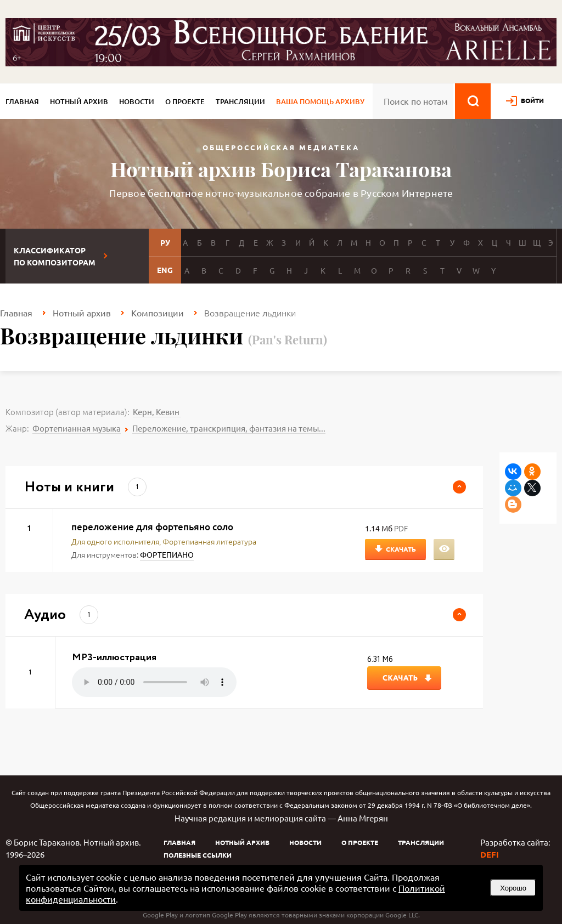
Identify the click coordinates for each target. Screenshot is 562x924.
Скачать (401, 549)
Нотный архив (79, 101)
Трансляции (240, 101)
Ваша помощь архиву (320, 101)
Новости (137, 101)
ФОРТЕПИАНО (167, 554)
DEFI (490, 854)
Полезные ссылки (198, 855)
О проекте (185, 101)
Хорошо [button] (513, 888)
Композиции (158, 313)
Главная (22, 101)
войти (532, 100)
